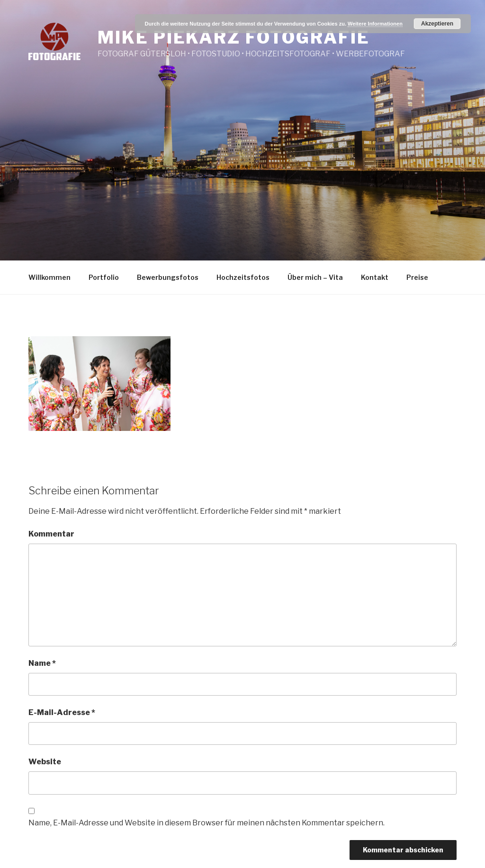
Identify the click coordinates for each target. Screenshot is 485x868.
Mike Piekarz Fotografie (234, 37)
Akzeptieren (437, 24)
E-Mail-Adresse (62, 712)
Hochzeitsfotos (243, 277)
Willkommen (49, 277)
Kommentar (51, 534)
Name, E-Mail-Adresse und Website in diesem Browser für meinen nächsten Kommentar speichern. (207, 823)
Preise (417, 277)
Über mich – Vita (315, 277)
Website (45, 762)
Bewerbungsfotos (168, 277)
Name (42, 663)
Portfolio (104, 277)
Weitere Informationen (375, 24)
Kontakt (375, 277)
